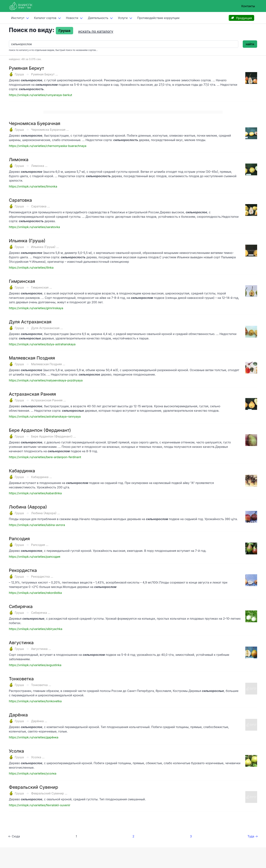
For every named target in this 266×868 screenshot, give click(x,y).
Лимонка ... (39, 166)
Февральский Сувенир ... (49, 793)
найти (250, 44)
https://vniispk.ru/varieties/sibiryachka (36, 629)
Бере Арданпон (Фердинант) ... (53, 436)
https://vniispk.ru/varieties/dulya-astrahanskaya (42, 344)
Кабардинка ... (41, 477)
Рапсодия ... (40, 545)
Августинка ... (41, 649)
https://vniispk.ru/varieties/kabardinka (35, 493)
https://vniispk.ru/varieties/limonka (33, 186)
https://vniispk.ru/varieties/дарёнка (34, 737)
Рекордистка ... (42, 577)
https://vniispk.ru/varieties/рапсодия (35, 557)
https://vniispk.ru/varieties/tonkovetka (35, 701)
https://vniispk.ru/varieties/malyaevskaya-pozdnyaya (46, 380)
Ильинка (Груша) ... (45, 247)
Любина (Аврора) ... (45, 513)
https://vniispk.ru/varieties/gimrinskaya (36, 308)
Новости (72, 18)
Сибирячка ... (41, 613)
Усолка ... (38, 757)
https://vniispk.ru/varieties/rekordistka (35, 593)
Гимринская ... (41, 287)
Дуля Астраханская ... (47, 328)
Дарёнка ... (39, 721)
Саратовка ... (40, 206)
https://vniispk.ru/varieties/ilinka (31, 268)
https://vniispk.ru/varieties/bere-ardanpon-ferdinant (45, 457)
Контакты (248, 6)
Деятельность (98, 18)
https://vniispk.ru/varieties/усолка (33, 773)
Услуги (123, 18)
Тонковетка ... (41, 685)
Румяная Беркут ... (44, 74)
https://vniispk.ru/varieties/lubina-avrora (37, 525)
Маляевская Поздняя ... (48, 364)
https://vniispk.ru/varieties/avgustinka (35, 665)
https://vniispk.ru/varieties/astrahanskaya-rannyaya (45, 416)
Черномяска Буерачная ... (50, 130)
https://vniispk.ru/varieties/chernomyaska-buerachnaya (48, 146)
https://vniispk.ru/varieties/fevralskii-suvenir (40, 805)
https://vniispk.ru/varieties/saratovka (34, 227)
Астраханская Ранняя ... (48, 400)
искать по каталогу (96, 31)
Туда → (253, 836)
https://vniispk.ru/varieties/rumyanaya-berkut (40, 95)
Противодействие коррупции (158, 18)
